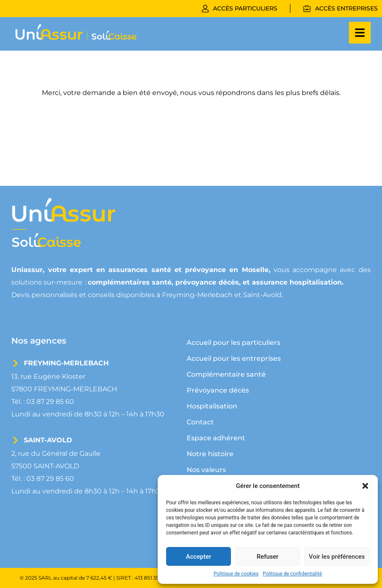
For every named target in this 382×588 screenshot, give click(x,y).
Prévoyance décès (218, 390)
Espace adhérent (216, 438)
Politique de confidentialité (292, 574)
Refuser (267, 557)
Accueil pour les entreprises (234, 358)
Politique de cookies (236, 574)
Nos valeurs (206, 470)
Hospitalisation (212, 406)
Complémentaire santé (226, 374)
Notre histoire (210, 454)
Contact (200, 422)
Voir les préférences (337, 557)
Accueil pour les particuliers (233, 343)
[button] (365, 486)
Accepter (198, 557)
